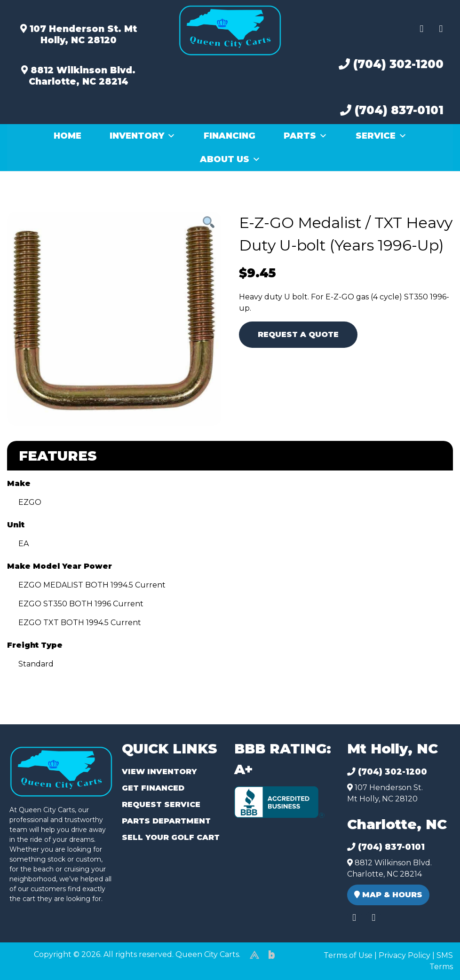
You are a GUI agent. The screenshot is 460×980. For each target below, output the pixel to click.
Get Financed (153, 788)
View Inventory (159, 772)
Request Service (161, 804)
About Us (230, 159)
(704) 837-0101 (392, 110)
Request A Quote (298, 334)
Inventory (143, 136)
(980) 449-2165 (33, 962)
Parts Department (166, 821)
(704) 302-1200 (391, 64)
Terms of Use (348, 955)
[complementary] (432, 952)
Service (381, 136)
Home (67, 136)
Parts (305, 136)
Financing (230, 136)
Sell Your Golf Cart (171, 837)
